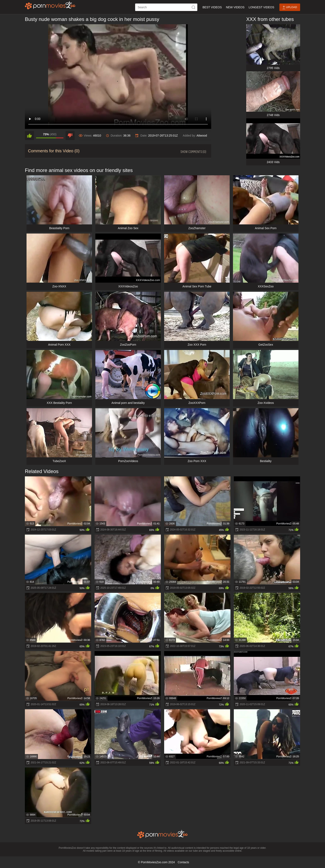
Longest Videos (261, 7)
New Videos (235, 7)
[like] (29, 136)
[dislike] (70, 136)
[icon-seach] (194, 7)
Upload (290, 7)
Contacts (183, 862)
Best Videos (212, 7)
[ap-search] (166, 7)
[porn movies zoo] (50, 5)
